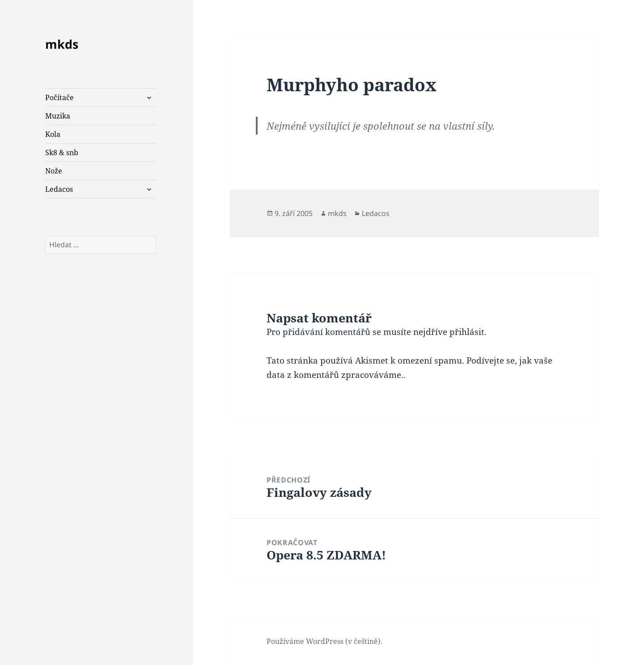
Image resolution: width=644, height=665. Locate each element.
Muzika (58, 116)
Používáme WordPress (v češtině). (324, 641)
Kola (53, 134)
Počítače (59, 97)
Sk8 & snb (62, 152)
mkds (62, 44)
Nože (54, 171)
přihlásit (467, 332)
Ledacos (59, 189)
